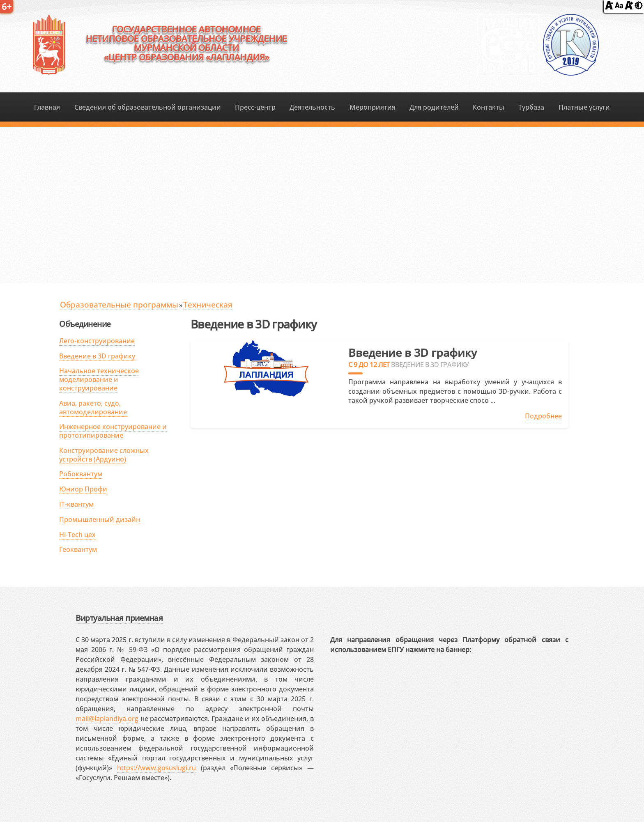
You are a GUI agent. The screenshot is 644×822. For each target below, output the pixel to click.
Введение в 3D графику (97, 356)
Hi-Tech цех (77, 535)
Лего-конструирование (97, 341)
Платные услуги (584, 107)
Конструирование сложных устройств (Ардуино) (104, 455)
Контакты (489, 107)
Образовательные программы (119, 304)
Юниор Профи (83, 489)
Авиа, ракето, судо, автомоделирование (93, 408)
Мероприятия (373, 107)
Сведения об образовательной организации (148, 107)
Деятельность (312, 107)
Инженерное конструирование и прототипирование (113, 431)
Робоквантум (81, 474)
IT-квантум (76, 504)
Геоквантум (78, 549)
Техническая (208, 304)
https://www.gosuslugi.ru (156, 768)
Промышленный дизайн (100, 519)
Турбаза (531, 107)
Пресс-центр (255, 107)
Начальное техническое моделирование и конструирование (99, 379)
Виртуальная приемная (119, 618)
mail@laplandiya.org (107, 719)
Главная (47, 107)
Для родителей (434, 107)
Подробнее (543, 416)
